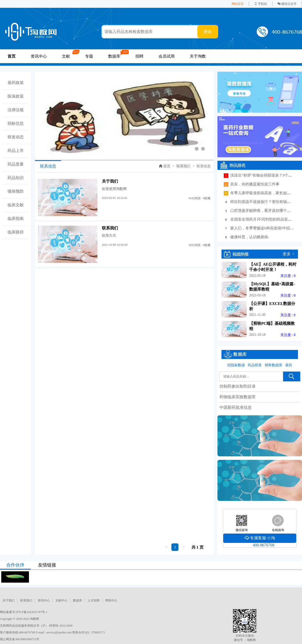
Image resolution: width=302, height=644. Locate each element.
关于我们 (9, 600)
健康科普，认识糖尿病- (250, 237)
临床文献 (16, 205)
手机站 (261, 4)
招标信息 (16, 123)
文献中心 (61, 600)
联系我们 (183, 166)
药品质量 (16, 164)
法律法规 (16, 110)
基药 (289, 365)
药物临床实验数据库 (238, 397)
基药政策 (16, 83)
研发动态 (16, 137)
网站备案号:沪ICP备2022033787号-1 (24, 612)
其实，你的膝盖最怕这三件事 (255, 184)
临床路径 (16, 232)
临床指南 (16, 218)
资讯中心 (39, 56)
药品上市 (16, 151)
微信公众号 (287, 4)
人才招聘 (94, 600)
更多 (287, 254)
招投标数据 (236, 365)
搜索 (208, 32)
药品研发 (255, 365)
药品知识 (16, 178)
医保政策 (16, 96)
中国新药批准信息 (236, 407)
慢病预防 (16, 191)
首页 (165, 166)
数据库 (78, 600)
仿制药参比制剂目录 (238, 386)
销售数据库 (274, 365)
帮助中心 (111, 600)
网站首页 (238, 4)
